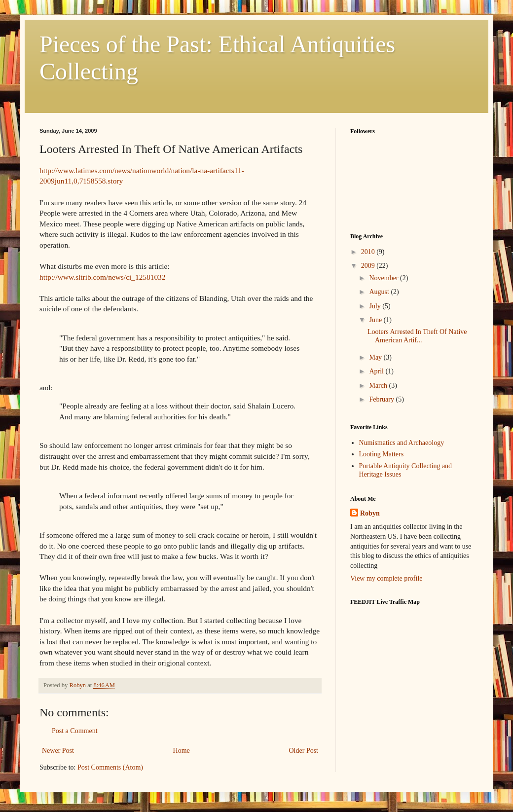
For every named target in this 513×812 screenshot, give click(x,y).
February (382, 399)
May (376, 357)
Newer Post (58, 751)
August (380, 292)
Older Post (304, 751)
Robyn (370, 513)
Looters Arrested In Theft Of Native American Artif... (417, 336)
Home (182, 751)
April (377, 371)
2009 (369, 266)
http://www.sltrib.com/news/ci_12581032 (103, 277)
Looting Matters (382, 454)
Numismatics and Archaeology (402, 443)
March (379, 386)
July (376, 306)
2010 (369, 252)
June (376, 320)
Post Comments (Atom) (110, 767)
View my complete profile (386, 578)
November (385, 278)
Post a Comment (75, 731)
